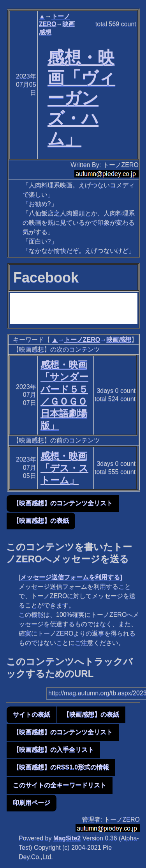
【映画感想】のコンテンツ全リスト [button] (63, 503)
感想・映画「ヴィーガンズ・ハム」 (81, 98)
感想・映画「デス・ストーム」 (64, 468)
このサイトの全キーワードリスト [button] (60, 785)
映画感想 (119, 340)
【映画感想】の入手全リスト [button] (53, 750)
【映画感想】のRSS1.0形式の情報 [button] (61, 767)
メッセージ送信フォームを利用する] (71, 577)
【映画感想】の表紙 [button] (41, 521)
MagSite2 (67, 838)
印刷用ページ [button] (32, 803)
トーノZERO (82, 340)
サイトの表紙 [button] (32, 714)
